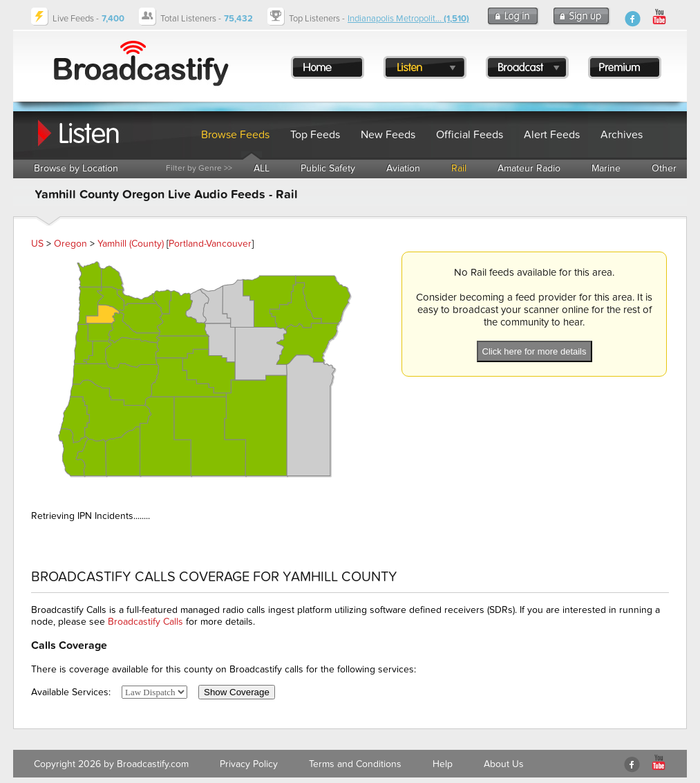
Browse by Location (76, 168)
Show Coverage (237, 692)
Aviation (403, 168)
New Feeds (388, 135)
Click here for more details (535, 351)
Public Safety (328, 168)
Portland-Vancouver (210, 244)
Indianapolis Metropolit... (408, 19)
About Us (504, 764)
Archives (622, 135)
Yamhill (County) (131, 244)
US (37, 244)
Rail (459, 168)
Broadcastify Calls (145, 622)
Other (664, 168)
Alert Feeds (552, 135)
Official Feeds (470, 135)
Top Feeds (315, 135)
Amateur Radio (529, 168)
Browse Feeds (235, 135)
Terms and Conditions (355, 764)
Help (443, 764)
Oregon (70, 244)
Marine (606, 168)
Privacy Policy (249, 764)
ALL (262, 168)
